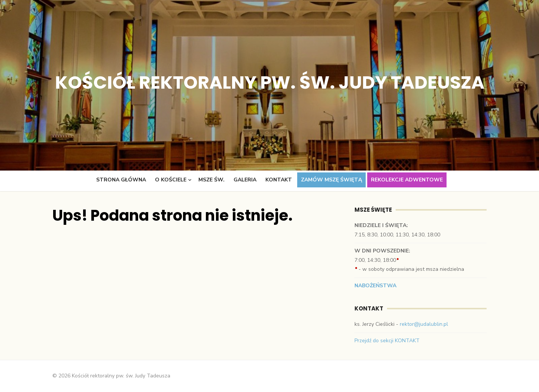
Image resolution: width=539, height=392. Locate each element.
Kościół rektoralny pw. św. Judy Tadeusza (270, 82)
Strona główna (121, 180)
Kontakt (279, 180)
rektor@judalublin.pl (424, 324)
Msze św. (211, 180)
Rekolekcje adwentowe (407, 180)
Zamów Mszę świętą (331, 180)
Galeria (245, 180)
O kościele (171, 180)
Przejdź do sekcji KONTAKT (387, 341)
